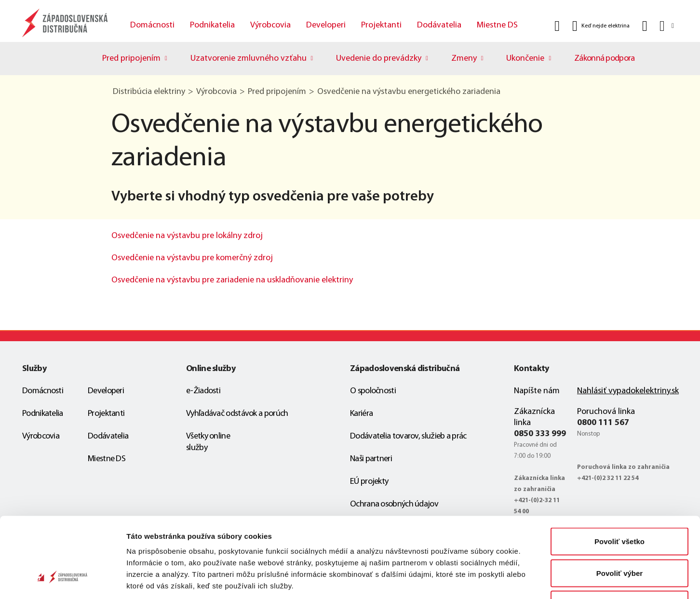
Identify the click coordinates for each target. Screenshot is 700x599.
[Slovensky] (666, 26)
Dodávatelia (439, 25)
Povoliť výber (619, 504)
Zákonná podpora (605, 59)
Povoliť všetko (619, 473)
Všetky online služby (208, 442)
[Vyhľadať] (557, 26)
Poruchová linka (606, 412)
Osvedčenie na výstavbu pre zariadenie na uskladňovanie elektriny (232, 280)
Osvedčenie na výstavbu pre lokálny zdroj (187, 236)
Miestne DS (497, 25)
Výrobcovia (270, 25)
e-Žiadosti (203, 391)
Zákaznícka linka (534, 417)
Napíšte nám (537, 391)
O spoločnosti (373, 391)
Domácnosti (152, 25)
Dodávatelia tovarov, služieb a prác (408, 436)
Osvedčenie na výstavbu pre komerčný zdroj (192, 258)
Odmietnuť (619, 536)
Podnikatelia (212, 25)
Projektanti (381, 25)
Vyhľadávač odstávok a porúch (237, 414)
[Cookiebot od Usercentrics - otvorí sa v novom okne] (62, 580)
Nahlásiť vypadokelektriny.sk (628, 391)
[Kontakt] (645, 26)
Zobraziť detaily (504, 580)
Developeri (326, 25)
